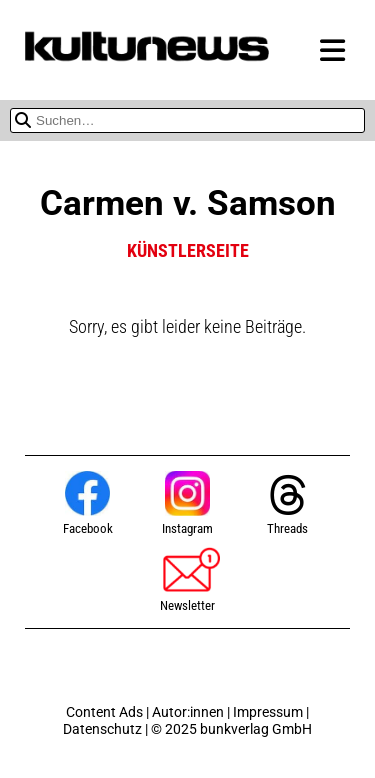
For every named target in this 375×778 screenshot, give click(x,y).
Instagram (187, 503)
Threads (288, 504)
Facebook (88, 503)
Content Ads (104, 712)
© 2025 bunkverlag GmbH (231, 729)
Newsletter (187, 579)
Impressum (268, 712)
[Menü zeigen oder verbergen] (332, 51)
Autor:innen (188, 712)
